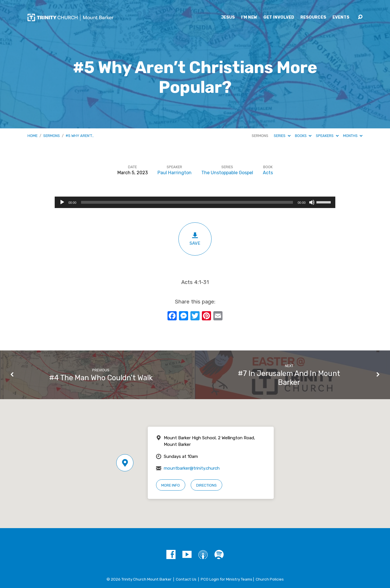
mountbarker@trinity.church (192, 468)
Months (353, 136)
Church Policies (270, 579)
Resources (313, 17)
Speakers (327, 136)
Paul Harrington (175, 173)
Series (282, 136)
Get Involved (279, 17)
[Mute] (312, 202)
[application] (195, 202)
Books (303, 136)
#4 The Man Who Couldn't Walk (101, 378)
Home (32, 136)
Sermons (52, 136)
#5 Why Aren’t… (80, 136)
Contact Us (186, 579)
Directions (206, 485)
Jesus (228, 17)
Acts (268, 173)
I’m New (249, 17)
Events (341, 17)
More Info (171, 485)
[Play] (62, 202)
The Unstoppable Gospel (227, 173)
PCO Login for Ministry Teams (226, 579)
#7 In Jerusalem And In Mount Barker (289, 378)
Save (195, 239)
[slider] (187, 202)
